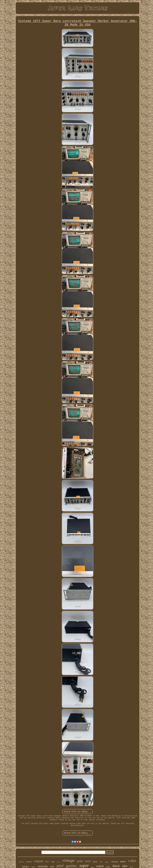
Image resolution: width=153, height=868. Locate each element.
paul (60, 866)
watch (100, 866)
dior (47, 861)
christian (115, 862)
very (52, 866)
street (33, 867)
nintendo (43, 866)
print (80, 861)
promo (107, 862)
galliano (21, 862)
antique (25, 867)
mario (95, 862)
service (29, 862)
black (116, 866)
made (58, 862)
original (39, 861)
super (84, 866)
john (101, 862)
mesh (88, 861)
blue (92, 867)
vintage (68, 860)
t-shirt (132, 861)
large (53, 862)
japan (123, 861)
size (125, 866)
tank (131, 867)
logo (108, 867)
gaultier (71, 866)
